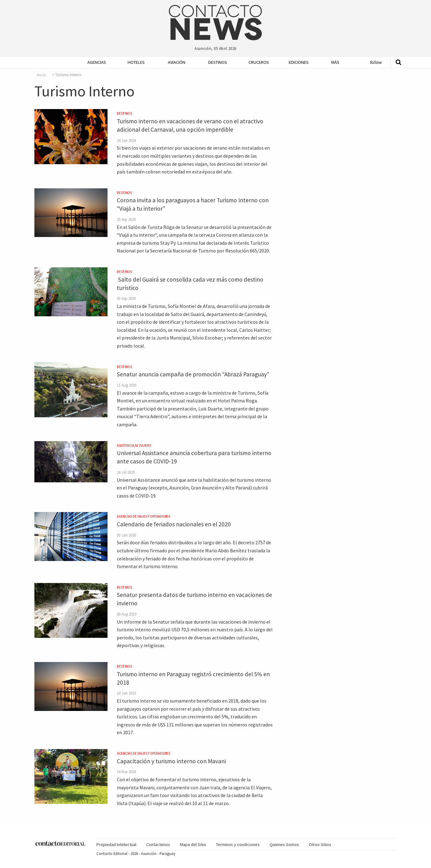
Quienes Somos (284, 844)
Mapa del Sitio (193, 844)
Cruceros (258, 62)
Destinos (218, 62)
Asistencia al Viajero (134, 445)
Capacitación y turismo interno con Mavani (171, 761)
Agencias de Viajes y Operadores (143, 516)
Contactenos (158, 844)
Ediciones (299, 62)
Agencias (97, 62)
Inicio (41, 75)
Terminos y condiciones (238, 844)
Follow (376, 62)
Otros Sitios (320, 844)
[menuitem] (95, 62)
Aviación (177, 62)
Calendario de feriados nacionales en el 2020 (174, 524)
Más (335, 62)
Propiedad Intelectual (116, 844)
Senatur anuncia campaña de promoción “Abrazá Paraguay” (193, 374)
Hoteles (136, 62)
